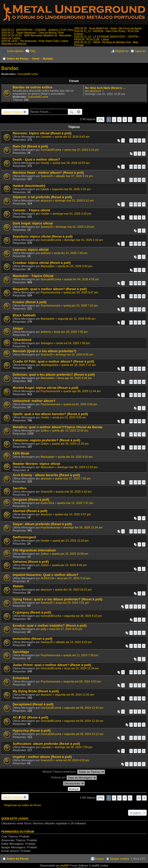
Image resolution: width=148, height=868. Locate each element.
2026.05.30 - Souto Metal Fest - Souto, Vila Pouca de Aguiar (108, 28)
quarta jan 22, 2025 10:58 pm (70, 554)
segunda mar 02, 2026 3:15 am (71, 189)
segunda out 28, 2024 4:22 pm (83, 616)
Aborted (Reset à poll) (30, 511)
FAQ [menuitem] (33, 51)
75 (135, 434)
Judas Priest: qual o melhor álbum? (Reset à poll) (52, 665)
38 (139, 244)
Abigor (18, 328)
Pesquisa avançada (79, 112)
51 (135, 421)
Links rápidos (15, 51)
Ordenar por (74, 778)
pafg (43, 629)
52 (139, 421)
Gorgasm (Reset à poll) (31, 500)
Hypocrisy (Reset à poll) (32, 731)
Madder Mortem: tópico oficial (36, 464)
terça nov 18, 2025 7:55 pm (71, 332)
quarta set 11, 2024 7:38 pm (81, 655)
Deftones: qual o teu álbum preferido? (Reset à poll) (54, 375)
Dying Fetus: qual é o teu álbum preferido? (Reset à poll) (58, 599)
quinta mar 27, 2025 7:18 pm (73, 478)
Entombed (21, 678)
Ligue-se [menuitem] (140, 51)
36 (131, 244)
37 (135, 244)
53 (131, 296)
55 (139, 296)
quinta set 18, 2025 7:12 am (79, 365)
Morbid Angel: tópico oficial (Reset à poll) (46, 388)
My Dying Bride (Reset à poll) (36, 691)
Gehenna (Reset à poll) (31, 562)
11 (139, 140)
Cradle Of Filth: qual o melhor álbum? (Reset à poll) (53, 361)
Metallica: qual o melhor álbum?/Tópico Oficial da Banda (58, 427)
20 (139, 204)
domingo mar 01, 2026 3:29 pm (72, 214)
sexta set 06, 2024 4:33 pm (72, 760)
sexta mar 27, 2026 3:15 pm (82, 150)
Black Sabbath (24, 315)
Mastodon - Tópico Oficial (33, 276)
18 (131, 204)
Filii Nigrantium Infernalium (34, 550)
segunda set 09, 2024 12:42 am (84, 708)
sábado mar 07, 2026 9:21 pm (74, 176)
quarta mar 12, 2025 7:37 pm (75, 503)
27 (144, 531)
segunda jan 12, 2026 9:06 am (77, 319)
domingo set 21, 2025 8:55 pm (75, 354)
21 (144, 204)
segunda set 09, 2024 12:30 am (84, 721)
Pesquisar (72, 112)
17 (144, 672)
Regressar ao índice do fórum (23, 805)
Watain (18, 586)
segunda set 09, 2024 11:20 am (75, 695)
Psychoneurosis (51, 292)
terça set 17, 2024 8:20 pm (66, 629)
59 (135, 283)
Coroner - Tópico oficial (31, 210)
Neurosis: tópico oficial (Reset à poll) (42, 133)
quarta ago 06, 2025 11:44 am (82, 391)
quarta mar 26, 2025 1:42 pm (74, 492)
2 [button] (114, 120)
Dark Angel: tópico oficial (33, 223)
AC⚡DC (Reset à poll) (30, 717)
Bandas (48, 59)
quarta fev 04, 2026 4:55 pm (82, 279)
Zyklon (45, 430)
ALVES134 (47, 578)
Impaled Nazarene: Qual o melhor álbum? (45, 575)
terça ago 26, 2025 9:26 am (75, 378)
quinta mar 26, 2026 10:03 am (71, 163)
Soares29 (47, 176)
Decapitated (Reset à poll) (33, 704)
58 (131, 283)
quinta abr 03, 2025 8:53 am (75, 457)
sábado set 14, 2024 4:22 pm (74, 642)
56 (144, 296)
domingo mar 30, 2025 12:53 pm (78, 467)
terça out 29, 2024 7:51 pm (72, 603)
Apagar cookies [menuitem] (120, 859)
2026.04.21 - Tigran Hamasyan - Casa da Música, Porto (33, 33)
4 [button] (125, 120)
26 (144, 180)
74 (131, 434)
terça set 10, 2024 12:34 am (82, 668)
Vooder (45, 163)
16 (144, 482)
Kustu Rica (47, 503)
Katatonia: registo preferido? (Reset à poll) (46, 440)
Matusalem (48, 467)
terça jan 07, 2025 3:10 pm (74, 578)
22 (131, 167)
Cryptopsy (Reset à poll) (32, 612)
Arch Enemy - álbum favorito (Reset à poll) (46, 475)
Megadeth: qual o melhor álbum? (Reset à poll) (50, 289)
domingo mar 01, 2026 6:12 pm (74, 200)
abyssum (95, 91)
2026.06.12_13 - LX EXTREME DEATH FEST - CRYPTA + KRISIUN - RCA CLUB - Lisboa (107, 38)
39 (144, 244)
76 (139, 434)
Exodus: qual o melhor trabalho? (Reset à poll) (50, 626)
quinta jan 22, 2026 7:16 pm (81, 305)
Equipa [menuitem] (99, 859)
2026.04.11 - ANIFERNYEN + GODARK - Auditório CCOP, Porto (37, 30)
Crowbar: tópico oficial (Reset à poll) (42, 263)
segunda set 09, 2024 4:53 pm (82, 681)
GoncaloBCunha (28, 74)
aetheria (46, 253)
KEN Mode (21, 453)
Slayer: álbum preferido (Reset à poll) (42, 524)
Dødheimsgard (24, 537)
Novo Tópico (13, 112)
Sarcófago (21, 652)
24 (139, 167)
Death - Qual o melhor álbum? (36, 159)
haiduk (45, 189)
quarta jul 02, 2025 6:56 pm (80, 404)
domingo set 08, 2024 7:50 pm (73, 747)
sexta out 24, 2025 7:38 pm (73, 343)
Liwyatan (46, 137)
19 (135, 204)
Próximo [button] (144, 120)
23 (135, 167)
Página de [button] (100, 120)
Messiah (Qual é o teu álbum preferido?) (44, 351)
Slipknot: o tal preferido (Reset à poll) (42, 197)
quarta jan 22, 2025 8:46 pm (69, 565)
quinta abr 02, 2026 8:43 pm (72, 137)
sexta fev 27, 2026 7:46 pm (71, 253)
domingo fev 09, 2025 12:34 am (83, 527)
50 (131, 421)
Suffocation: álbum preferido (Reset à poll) (46, 744)
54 (135, 296)
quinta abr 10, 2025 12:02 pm (70, 430)
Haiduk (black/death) (29, 186)
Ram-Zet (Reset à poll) (30, 146)
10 (135, 140)
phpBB (64, 866)
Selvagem (47, 343)
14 (139, 309)
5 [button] (130, 120)
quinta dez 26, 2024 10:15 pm (73, 590)
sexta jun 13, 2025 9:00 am (69, 417)
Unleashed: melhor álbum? (34, 401)
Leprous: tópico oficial (30, 250)
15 (144, 309)
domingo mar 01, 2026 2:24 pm (75, 227)
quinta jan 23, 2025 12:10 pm (71, 541)
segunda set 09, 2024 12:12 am (84, 734)
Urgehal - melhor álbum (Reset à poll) (42, 757)
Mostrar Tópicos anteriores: (74, 772)
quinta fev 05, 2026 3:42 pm (75, 266)
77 (144, 434)
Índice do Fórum (18, 59)
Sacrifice (20, 488)
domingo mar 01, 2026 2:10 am (84, 240)
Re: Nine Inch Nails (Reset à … (105, 88)
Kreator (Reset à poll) (29, 302)
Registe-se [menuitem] (122, 51)
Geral (36, 59)
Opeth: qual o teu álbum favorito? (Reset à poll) (50, 414)
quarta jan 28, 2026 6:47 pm (81, 292)
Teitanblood (22, 340)
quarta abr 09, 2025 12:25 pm (70, 444)
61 (144, 283)
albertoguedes (50, 365)
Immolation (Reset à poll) (33, 639)
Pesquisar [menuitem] (144, 59)
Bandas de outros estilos (33, 87)
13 (135, 309)
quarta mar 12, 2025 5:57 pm (73, 514)
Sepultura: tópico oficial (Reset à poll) (43, 236)
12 (144, 140)
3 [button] (119, 120)
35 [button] (139, 120)
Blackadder (48, 266)
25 (144, 167)
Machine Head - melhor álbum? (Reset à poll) (48, 173)
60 (139, 283)
